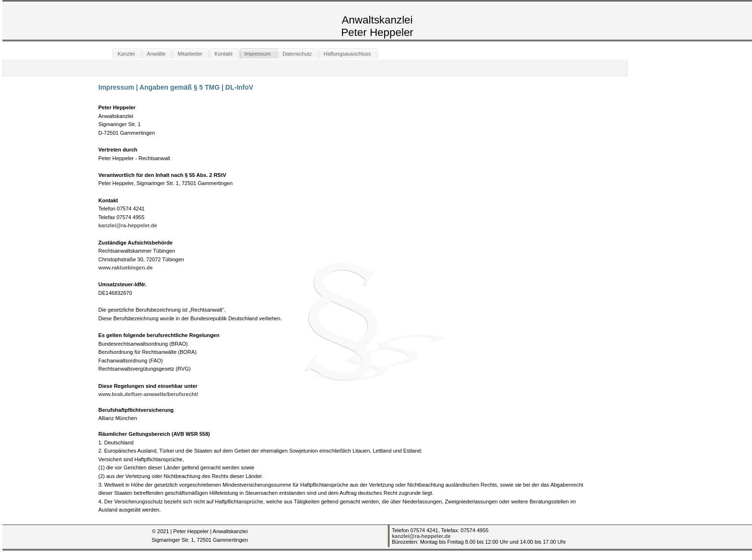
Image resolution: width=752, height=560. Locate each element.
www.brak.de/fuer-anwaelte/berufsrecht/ (148, 394)
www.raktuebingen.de (125, 268)
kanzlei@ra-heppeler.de (128, 225)
